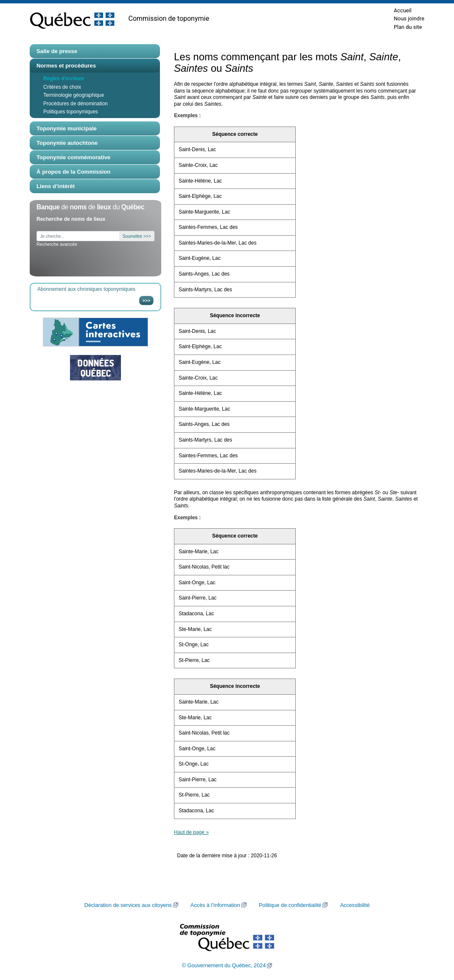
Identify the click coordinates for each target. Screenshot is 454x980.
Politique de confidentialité (290, 905)
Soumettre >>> (137, 236)
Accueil (403, 10)
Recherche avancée (57, 244)
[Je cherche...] (78, 236)
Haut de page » (191, 832)
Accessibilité (355, 905)
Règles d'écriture (64, 79)
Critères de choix (62, 87)
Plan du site (408, 27)
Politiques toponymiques (71, 112)
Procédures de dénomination (76, 104)
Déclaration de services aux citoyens (128, 905)
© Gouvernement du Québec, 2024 (224, 966)
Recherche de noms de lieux (71, 219)
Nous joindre (409, 18)
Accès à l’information (215, 905)
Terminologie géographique (74, 95)
